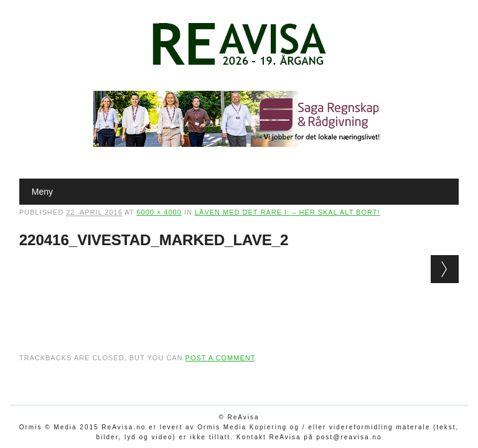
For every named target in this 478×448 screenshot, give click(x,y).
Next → (445, 269)
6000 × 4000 (159, 212)
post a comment (220, 358)
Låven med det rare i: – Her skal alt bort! (288, 212)
